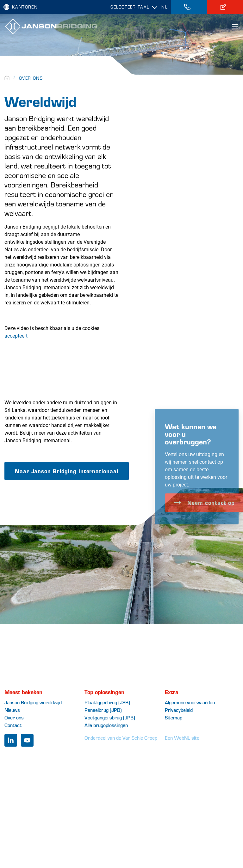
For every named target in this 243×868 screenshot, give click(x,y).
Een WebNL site (182, 738)
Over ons (31, 78)
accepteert (16, 336)
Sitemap (174, 717)
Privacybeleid (179, 710)
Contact (13, 725)
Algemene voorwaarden (190, 702)
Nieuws (12, 710)
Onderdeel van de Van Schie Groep (121, 738)
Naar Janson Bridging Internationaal (67, 471)
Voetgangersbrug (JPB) (110, 717)
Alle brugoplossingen (106, 725)
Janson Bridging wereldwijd (33, 702)
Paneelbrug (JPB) (103, 710)
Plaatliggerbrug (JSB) (107, 702)
